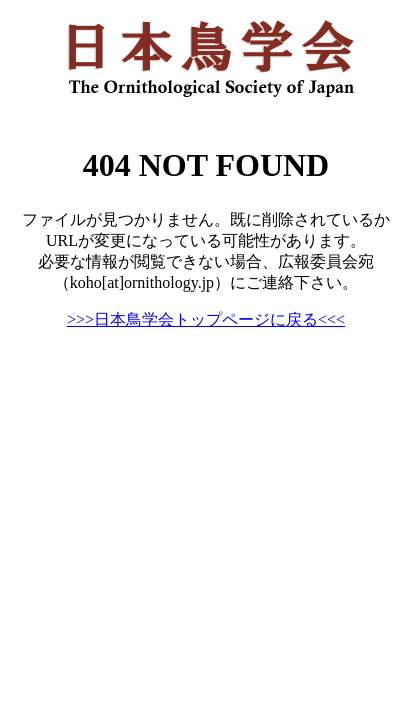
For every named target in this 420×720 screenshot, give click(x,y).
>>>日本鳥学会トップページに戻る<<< (206, 319)
